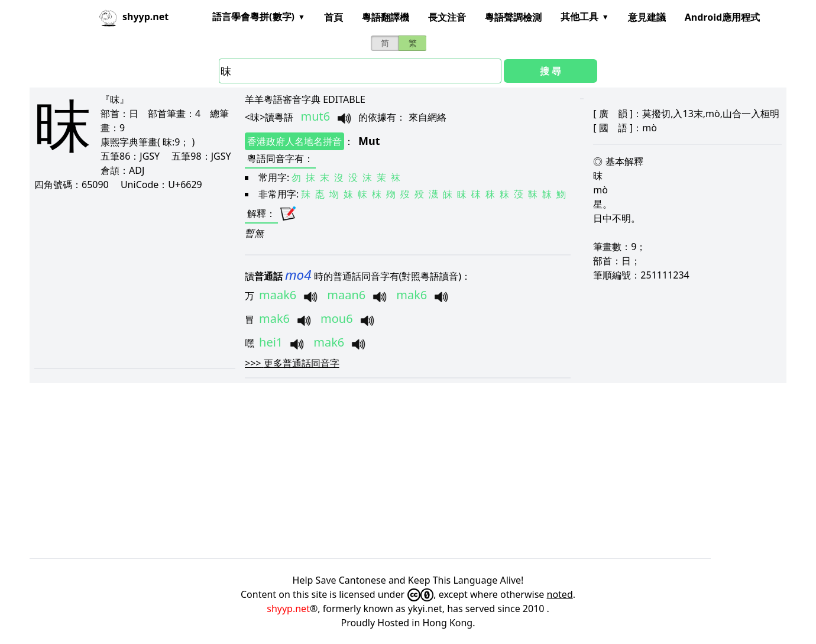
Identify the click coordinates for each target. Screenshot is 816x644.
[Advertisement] (134, 279)
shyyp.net (288, 609)
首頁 (333, 17)
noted (560, 594)
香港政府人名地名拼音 (294, 141)
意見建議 (647, 17)
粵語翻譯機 (386, 17)
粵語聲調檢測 (513, 17)
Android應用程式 (722, 17)
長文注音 (447, 17)
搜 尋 (551, 71)
